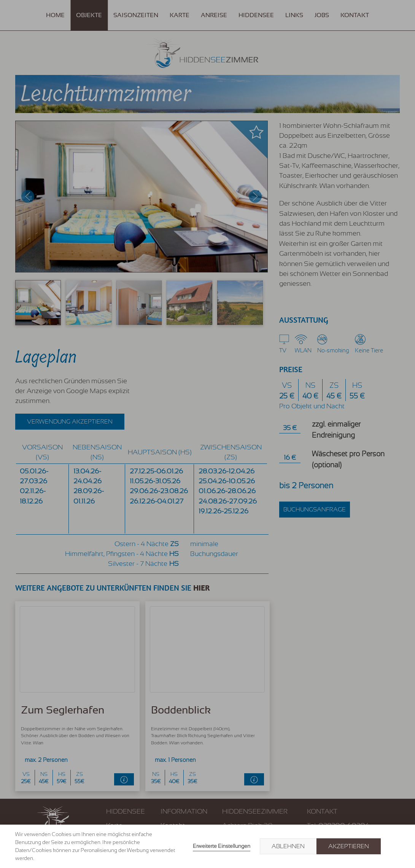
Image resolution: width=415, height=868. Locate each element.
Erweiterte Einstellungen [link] (222, 846)
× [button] (393, 846)
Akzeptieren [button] (349, 846)
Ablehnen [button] (288, 846)
